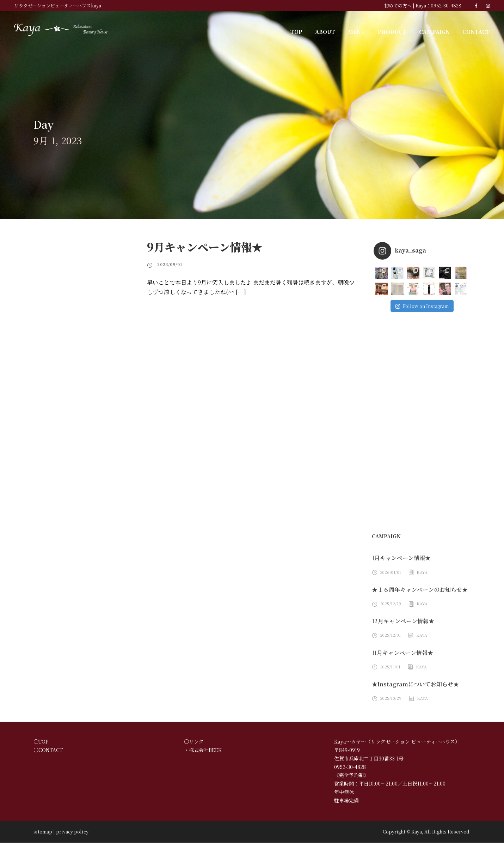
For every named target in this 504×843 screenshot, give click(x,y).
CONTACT (477, 31)
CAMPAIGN (437, 31)
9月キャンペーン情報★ (204, 247)
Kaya (420, 572)
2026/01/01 (390, 572)
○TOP (40, 742)
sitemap (41, 832)
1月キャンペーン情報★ (401, 558)
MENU (362, 31)
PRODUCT (396, 31)
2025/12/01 (390, 635)
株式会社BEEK (205, 750)
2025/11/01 (390, 667)
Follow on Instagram (422, 306)
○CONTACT (46, 750)
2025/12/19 (390, 604)
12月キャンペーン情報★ (403, 621)
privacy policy (64, 832)
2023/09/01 (168, 264)
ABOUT (332, 31)
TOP (305, 31)
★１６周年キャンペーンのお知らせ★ (420, 590)
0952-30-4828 (448, 5)
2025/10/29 (390, 698)
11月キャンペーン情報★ (403, 653)
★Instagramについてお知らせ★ (412, 684)
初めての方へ (404, 5)
